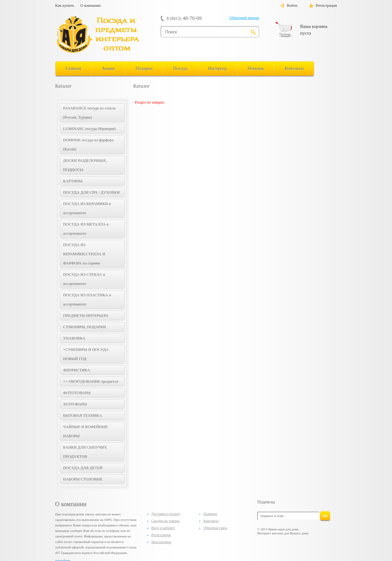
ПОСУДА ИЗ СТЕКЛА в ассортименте (84, 279)
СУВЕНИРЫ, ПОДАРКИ (85, 327)
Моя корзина (161, 542)
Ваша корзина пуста (314, 30)
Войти (292, 5)
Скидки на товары (165, 521)
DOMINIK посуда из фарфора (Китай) (88, 144)
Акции (108, 68)
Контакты (294, 68)
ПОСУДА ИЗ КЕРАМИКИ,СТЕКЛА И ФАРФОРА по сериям (84, 254)
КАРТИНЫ (73, 181)
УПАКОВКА (74, 338)
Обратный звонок (244, 18)
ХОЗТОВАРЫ (75, 404)
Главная (73, 68)
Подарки (144, 68)
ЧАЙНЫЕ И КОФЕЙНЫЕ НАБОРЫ (85, 431)
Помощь (256, 68)
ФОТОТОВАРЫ (77, 393)
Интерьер (218, 68)
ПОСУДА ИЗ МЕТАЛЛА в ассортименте (86, 229)
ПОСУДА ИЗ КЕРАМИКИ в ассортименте (87, 208)
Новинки (210, 514)
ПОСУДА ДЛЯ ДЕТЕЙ (83, 468)
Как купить (65, 5)
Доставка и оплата (166, 514)
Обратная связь (215, 528)
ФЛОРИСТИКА (77, 370)
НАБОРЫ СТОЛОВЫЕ (83, 479)
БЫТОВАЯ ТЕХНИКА (83, 415)
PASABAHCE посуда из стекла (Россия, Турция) (89, 113)
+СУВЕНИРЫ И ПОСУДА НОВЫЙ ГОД (86, 354)
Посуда (180, 68)
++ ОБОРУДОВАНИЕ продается (91, 381)
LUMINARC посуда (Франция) (89, 129)
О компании (90, 5)
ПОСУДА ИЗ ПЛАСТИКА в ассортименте (87, 299)
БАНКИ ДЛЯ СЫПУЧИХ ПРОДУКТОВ (85, 452)
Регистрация (326, 5)
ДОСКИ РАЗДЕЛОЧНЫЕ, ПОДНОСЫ (85, 165)
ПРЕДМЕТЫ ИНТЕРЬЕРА (86, 315)
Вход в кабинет (163, 528)
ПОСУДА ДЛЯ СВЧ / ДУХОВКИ (91, 192)
